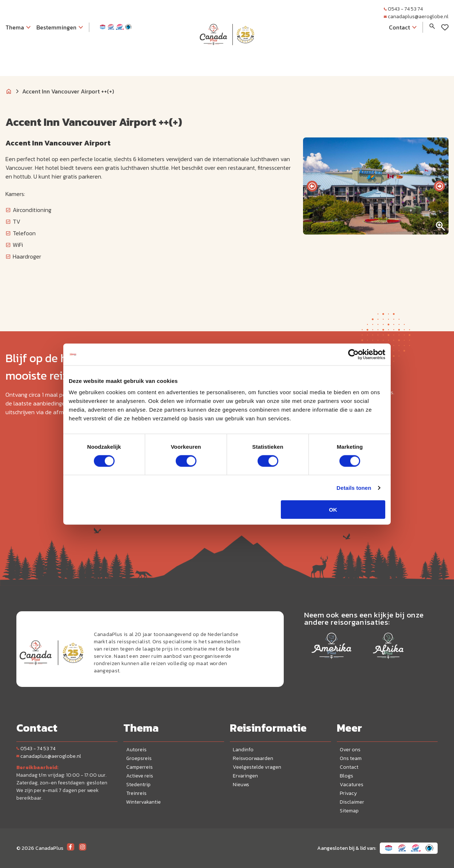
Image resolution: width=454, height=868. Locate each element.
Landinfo (243, 750)
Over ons (350, 750)
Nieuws (241, 785)
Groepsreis (139, 758)
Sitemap (349, 811)
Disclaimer (352, 802)
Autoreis (136, 750)
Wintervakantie (144, 802)
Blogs (347, 776)
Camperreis (140, 767)
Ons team (351, 758)
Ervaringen (245, 776)
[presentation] (312, 186)
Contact (349, 767)
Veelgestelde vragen (257, 767)
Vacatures (352, 785)
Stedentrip (138, 785)
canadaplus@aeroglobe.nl (416, 17)
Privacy (348, 793)
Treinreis (136, 793)
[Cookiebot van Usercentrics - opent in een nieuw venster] (353, 354)
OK (333, 510)
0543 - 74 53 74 (403, 9)
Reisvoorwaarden (253, 758)
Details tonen (354, 487)
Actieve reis (140, 776)
